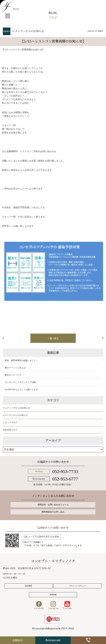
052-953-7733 (65, 472)
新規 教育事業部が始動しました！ (21, 360)
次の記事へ (91, 338)
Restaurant (53, 640)
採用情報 (53, 595)
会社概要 (29, 586)
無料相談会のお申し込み (53, 512)
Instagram (53, 605)
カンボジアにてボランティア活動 (20, 382)
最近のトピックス (13, 375)
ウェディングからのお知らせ (16, 408)
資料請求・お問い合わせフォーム (53, 505)
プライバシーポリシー (77, 586)
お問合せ (18, 640)
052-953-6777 (65, 479)
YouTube (67, 605)
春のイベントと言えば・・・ (18, 368)
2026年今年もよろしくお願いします (21, 389)
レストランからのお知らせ (28, 31)
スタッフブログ (10, 422)
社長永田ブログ (10, 430)
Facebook (39, 605)
